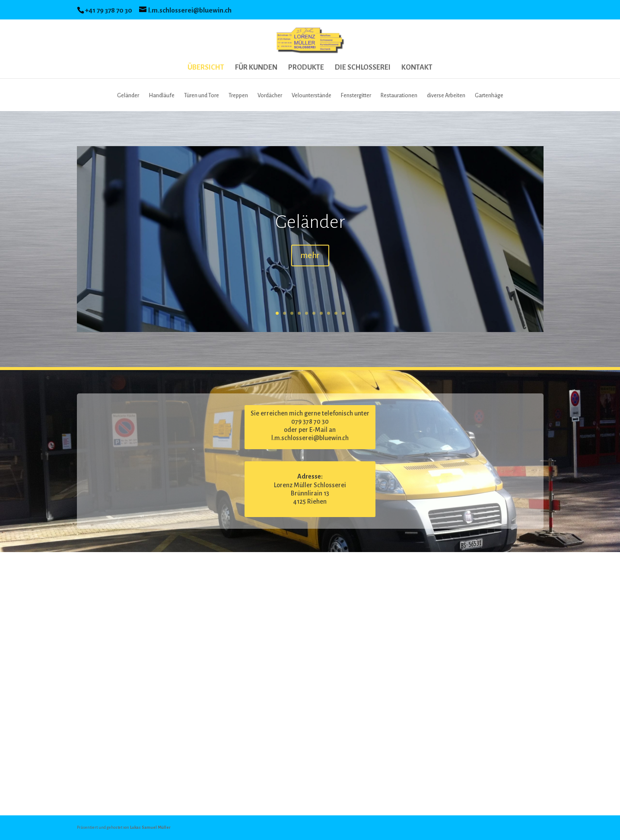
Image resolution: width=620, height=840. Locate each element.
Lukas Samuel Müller (150, 827)
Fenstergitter (356, 96)
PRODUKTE (306, 68)
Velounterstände (312, 96)
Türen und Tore (202, 96)
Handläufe (162, 96)
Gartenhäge (489, 96)
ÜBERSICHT (206, 68)
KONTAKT (417, 68)
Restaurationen (399, 96)
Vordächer (270, 96)
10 (343, 313)
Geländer (128, 96)
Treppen (238, 96)
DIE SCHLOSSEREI (363, 68)
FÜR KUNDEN (256, 68)
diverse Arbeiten (446, 96)
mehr (310, 256)
